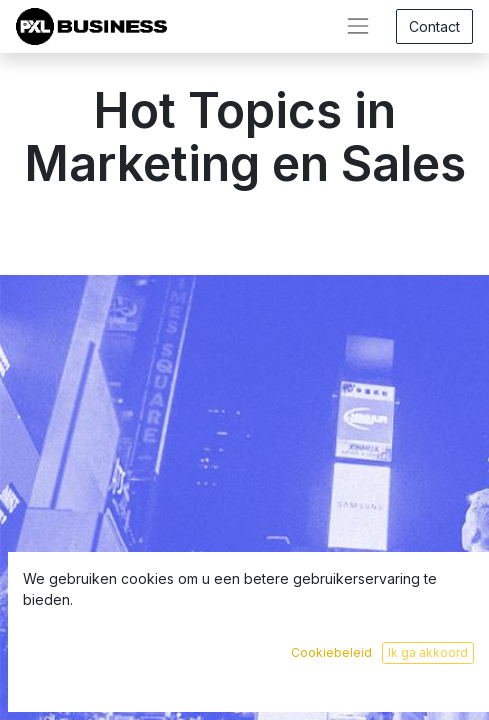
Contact (434, 26)
